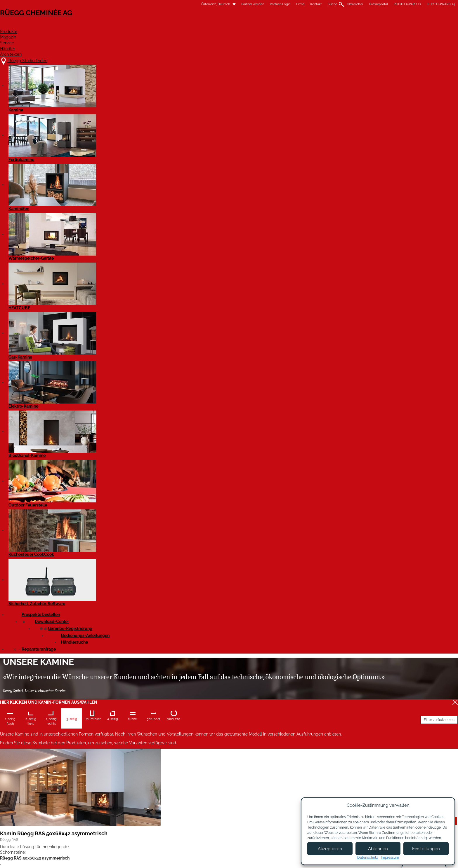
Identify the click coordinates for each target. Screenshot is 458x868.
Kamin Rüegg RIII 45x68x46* (314, 367)
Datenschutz (368, 857)
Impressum (203, 859)
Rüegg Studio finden (123, 801)
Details (105, 300)
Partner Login (232, 823)
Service (278, 25)
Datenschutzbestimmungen (289, 859)
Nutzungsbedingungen (240, 859)
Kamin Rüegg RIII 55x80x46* (127, 707)
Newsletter (264, 4)
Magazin (245, 25)
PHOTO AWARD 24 (349, 4)
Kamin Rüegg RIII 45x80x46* (127, 480)
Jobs (173, 813)
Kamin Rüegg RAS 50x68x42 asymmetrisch (127, 257)
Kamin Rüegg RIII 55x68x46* (314, 593)
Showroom (179, 825)
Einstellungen (426, 849)
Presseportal (287, 4)
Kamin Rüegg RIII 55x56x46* (313, 480)
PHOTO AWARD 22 (316, 4)
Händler (310, 25)
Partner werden (161, 4)
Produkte (210, 25)
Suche (241, 4)
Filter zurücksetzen (236, 179)
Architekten (350, 25)
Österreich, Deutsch (120, 4)
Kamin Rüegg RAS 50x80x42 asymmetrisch (220, 257)
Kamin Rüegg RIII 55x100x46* (221, 707)
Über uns (177, 807)
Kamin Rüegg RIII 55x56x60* (127, 593)
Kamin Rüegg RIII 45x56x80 (219, 367)
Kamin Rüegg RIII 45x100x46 (221, 480)
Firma (209, 4)
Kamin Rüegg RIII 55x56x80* (220, 593)
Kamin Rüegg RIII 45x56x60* (127, 367)
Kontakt (224, 4)
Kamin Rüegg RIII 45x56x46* (313, 254)
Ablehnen (378, 849)
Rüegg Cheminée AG (121, 22)
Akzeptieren (330, 849)
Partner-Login (188, 4)
